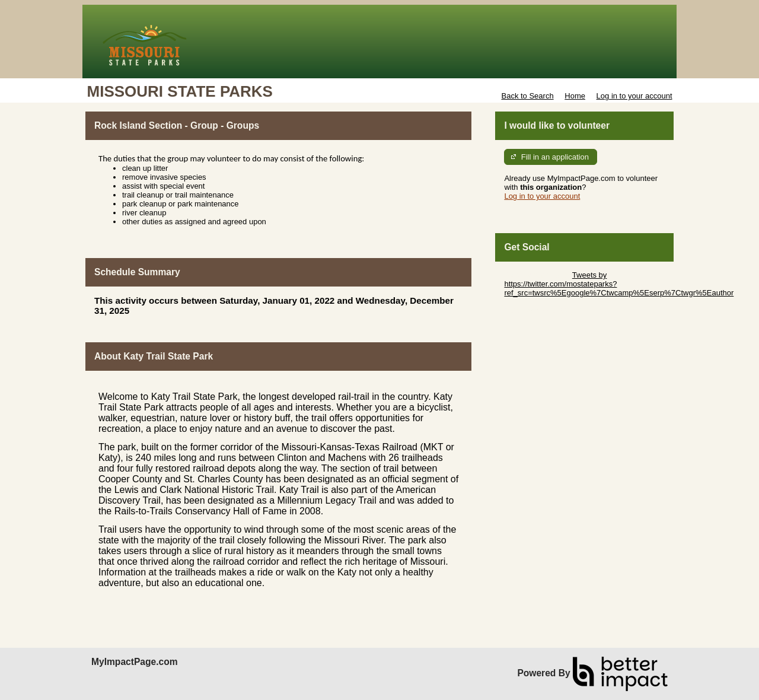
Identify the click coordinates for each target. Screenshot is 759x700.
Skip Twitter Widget (537, 275)
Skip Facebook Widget (543, 311)
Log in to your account (634, 96)
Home (575, 96)
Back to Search (527, 96)
